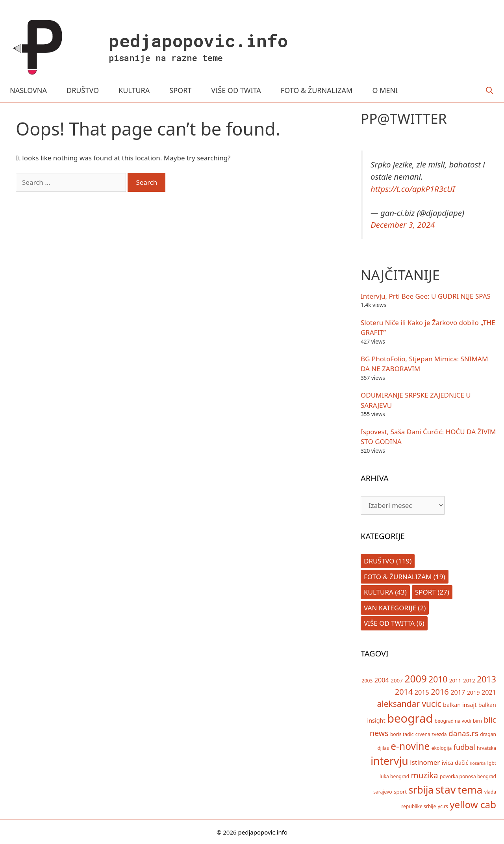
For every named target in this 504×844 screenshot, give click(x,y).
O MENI (385, 90)
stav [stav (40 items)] (445, 789)
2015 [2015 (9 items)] (422, 692)
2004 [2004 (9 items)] (382, 680)
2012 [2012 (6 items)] (469, 680)
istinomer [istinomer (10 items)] (425, 762)
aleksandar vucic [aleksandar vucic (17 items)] (409, 704)
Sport (425, 592)
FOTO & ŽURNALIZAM (317, 90)
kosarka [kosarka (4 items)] (478, 763)
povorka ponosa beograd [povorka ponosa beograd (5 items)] (468, 776)
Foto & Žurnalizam (398, 577)
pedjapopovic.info (198, 40)
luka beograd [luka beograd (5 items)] (394, 776)
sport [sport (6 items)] (400, 792)
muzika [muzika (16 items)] (425, 775)
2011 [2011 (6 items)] (455, 680)
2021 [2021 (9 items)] (489, 692)
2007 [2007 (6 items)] (397, 680)
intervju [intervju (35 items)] (389, 761)
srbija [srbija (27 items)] (421, 790)
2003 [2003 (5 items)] (367, 681)
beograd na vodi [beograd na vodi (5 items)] (453, 721)
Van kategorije (390, 608)
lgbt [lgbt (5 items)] (492, 763)
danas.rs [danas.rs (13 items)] (463, 733)
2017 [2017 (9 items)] (458, 692)
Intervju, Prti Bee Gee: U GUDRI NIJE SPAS (426, 296)
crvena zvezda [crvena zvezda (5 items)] (431, 734)
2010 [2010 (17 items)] (438, 679)
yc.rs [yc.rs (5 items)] (443, 806)
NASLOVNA (28, 90)
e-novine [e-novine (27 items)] (410, 746)
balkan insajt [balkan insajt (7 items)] (460, 705)
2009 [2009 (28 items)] (416, 679)
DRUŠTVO (83, 90)
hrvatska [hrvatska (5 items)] (486, 748)
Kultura (379, 592)
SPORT (180, 90)
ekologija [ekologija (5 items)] (442, 748)
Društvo (379, 561)
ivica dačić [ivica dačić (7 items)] (455, 763)
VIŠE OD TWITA (236, 90)
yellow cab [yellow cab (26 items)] (473, 804)
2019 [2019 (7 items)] (473, 692)
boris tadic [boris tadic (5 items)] (402, 734)
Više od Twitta (389, 623)
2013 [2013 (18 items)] (486, 679)
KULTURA (134, 90)
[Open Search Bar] (490, 90)
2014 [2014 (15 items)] (404, 692)
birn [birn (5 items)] (477, 721)
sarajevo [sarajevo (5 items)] (383, 792)
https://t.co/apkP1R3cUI (413, 189)
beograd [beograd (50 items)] (410, 718)
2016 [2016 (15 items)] (440, 692)
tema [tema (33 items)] (470, 790)
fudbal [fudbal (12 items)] (464, 747)
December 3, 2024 (403, 225)
